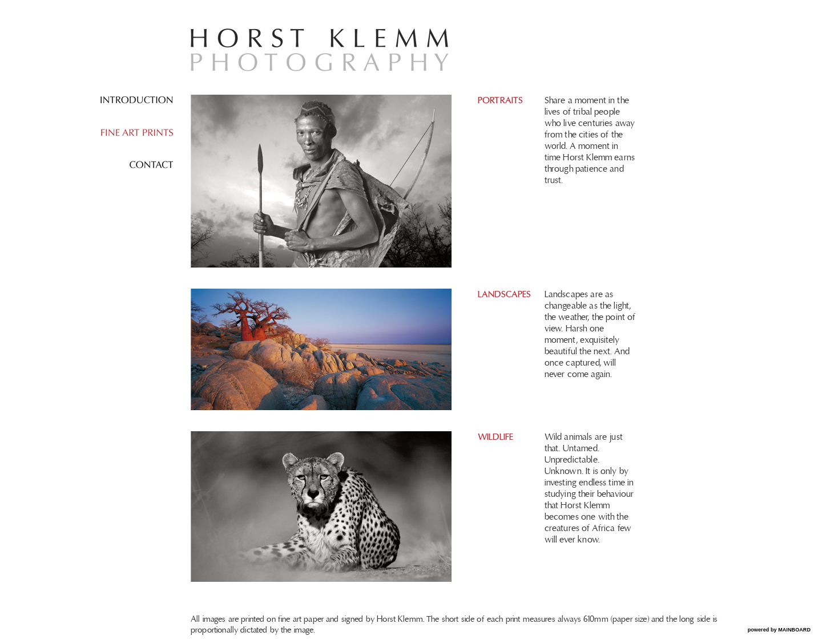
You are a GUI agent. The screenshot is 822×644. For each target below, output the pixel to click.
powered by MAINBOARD (779, 630)
